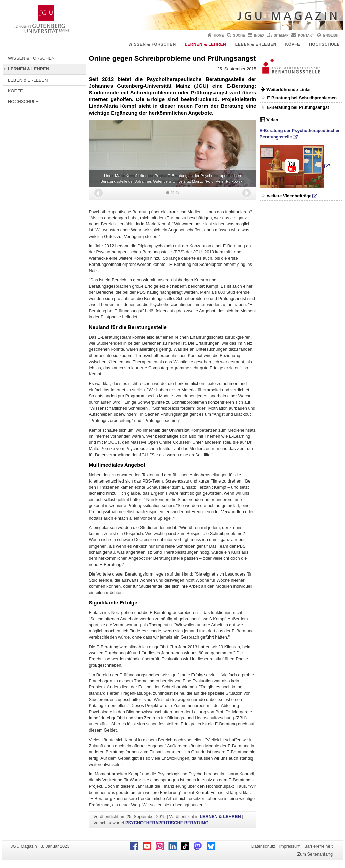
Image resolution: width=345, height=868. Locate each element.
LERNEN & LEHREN (205, 44)
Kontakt (306, 36)
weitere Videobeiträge (289, 196)
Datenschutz (263, 846)
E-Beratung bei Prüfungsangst (298, 107)
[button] (99, 193)
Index (259, 36)
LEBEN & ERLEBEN (256, 44)
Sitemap (281, 36)
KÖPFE (293, 44)
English (331, 36)
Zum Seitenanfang (315, 854)
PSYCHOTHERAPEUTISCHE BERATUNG (167, 823)
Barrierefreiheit (318, 846)
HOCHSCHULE (324, 44)
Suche (239, 36)
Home (219, 36)
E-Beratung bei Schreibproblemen (302, 98)
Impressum (290, 846)
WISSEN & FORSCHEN (152, 44)
